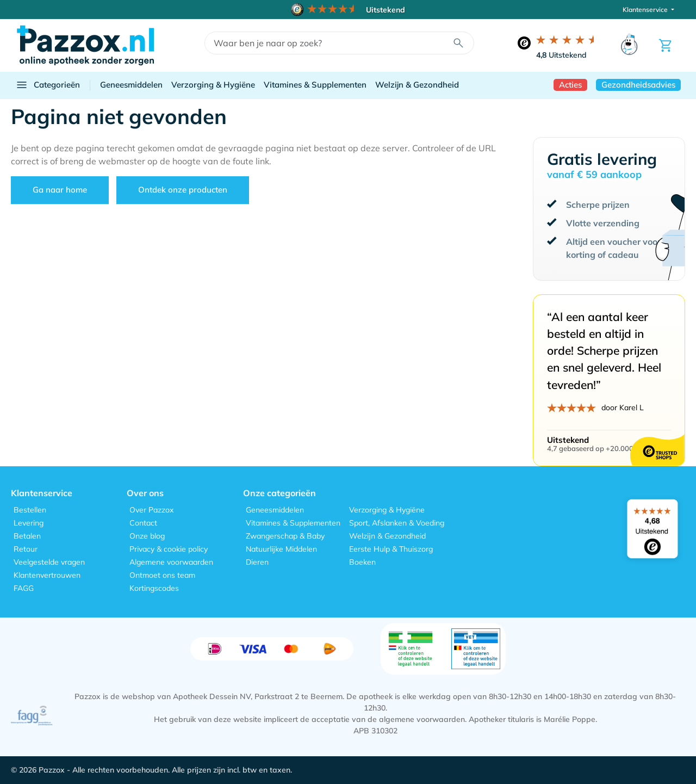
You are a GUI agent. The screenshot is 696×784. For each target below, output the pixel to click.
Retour (26, 549)
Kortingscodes (154, 588)
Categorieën (48, 85)
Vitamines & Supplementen (315, 85)
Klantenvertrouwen (47, 575)
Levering (29, 523)
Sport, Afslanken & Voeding (397, 523)
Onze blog (147, 536)
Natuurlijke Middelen (281, 549)
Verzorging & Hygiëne (213, 85)
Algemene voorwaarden (171, 562)
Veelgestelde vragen (49, 562)
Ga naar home (60, 190)
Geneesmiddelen (131, 85)
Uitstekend (561, 55)
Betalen (27, 536)
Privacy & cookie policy (169, 549)
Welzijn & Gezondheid (417, 85)
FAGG (24, 588)
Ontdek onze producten (183, 190)
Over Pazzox (151, 510)
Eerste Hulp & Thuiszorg (391, 549)
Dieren (257, 562)
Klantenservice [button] (646, 10)
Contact (143, 523)
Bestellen (30, 510)
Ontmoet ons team (162, 575)
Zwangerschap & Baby (285, 536)
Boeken (362, 562)
